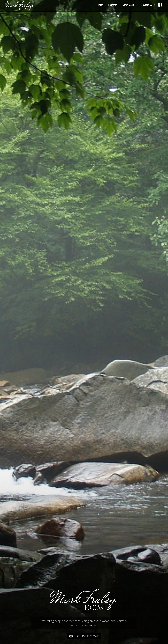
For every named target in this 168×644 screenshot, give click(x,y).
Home (100, 5)
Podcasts (113, 5)
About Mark (129, 5)
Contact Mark (148, 5)
